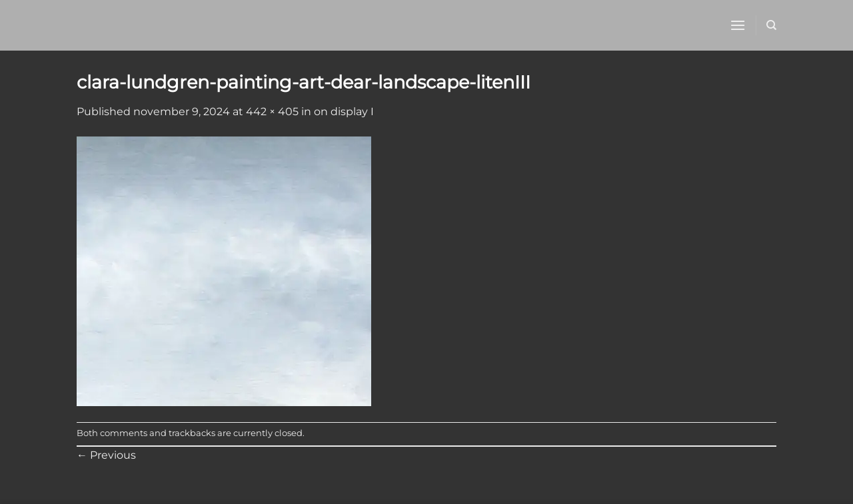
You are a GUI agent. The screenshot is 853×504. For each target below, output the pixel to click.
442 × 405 (272, 112)
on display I (344, 112)
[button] (738, 25)
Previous (106, 455)
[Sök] (771, 25)
